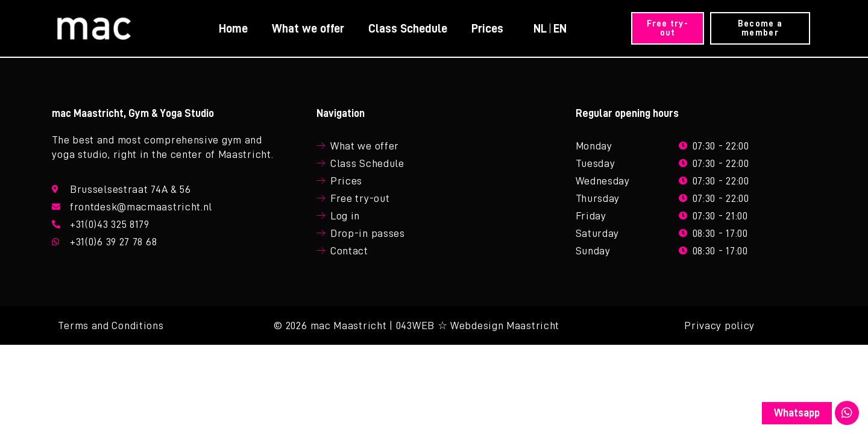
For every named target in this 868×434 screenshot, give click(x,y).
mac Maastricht (349, 329)
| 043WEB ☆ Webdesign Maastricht (474, 329)
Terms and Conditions (111, 329)
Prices (487, 28)
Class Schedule (407, 28)
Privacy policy (719, 329)
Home (233, 28)
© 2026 (290, 329)
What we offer (307, 28)
